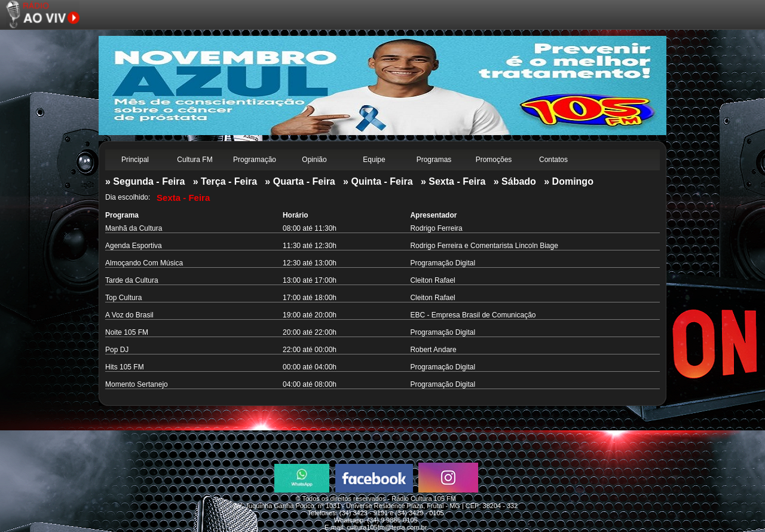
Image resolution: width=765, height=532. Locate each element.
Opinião (314, 160)
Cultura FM (195, 160)
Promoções (494, 160)
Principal (135, 160)
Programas (434, 160)
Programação (255, 160)
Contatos (553, 160)
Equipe (374, 160)
